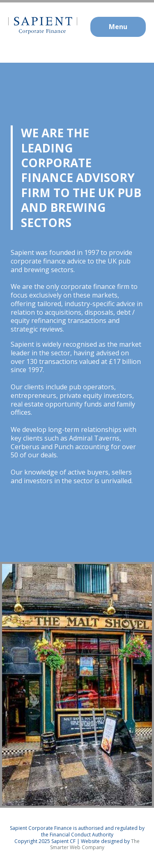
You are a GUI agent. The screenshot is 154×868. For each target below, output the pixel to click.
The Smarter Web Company (95, 844)
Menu (118, 27)
